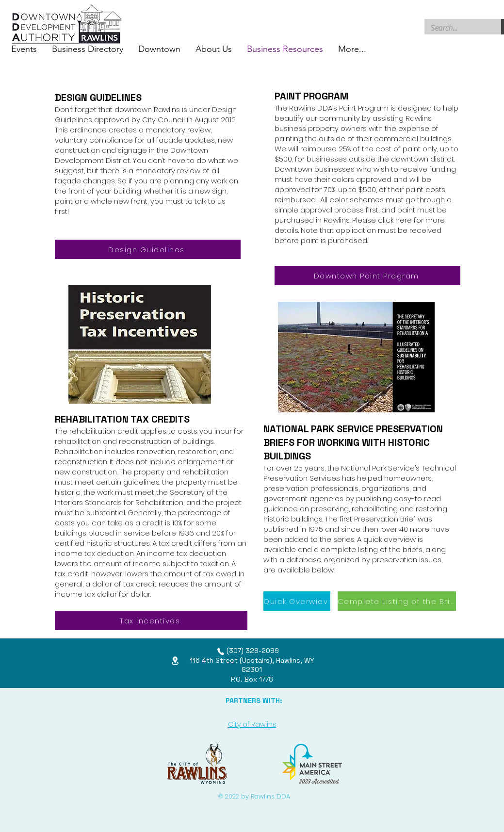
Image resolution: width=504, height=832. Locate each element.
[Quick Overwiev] (297, 601)
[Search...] (456, 28)
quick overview (390, 539)
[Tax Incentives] (151, 620)
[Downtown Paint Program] (367, 276)
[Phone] (221, 652)
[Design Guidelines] (148, 249)
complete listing (349, 549)
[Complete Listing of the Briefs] (397, 601)
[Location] (175, 661)
